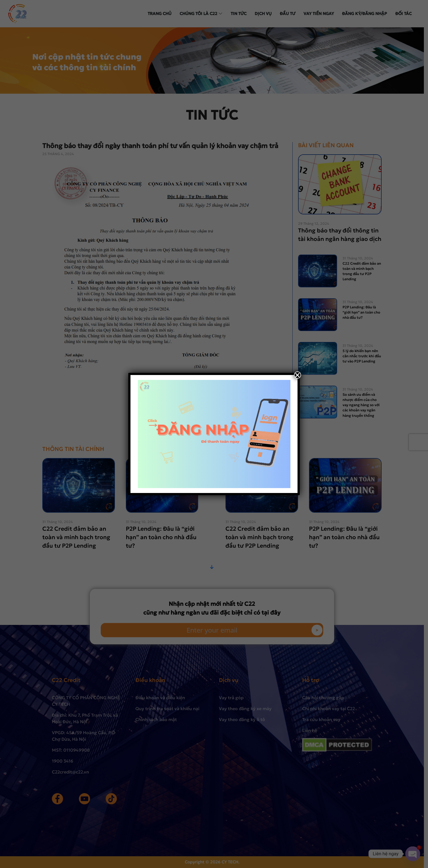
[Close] (298, 375)
